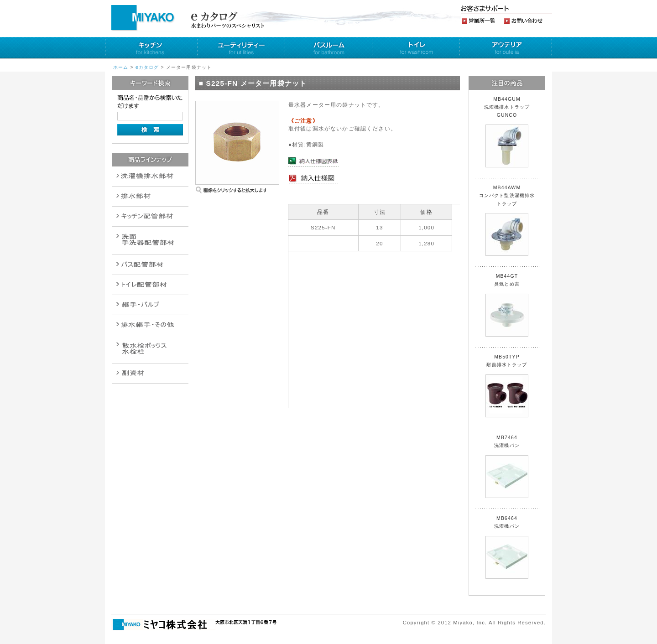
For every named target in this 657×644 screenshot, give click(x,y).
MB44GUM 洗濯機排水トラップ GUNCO (510, 132)
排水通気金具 (150, 176)
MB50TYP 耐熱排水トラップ (507, 386)
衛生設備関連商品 (150, 196)
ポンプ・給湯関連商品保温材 (150, 285)
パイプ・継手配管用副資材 (150, 216)
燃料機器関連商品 (150, 325)
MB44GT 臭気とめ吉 (507, 305)
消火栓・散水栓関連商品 (150, 349)
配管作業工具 (150, 305)
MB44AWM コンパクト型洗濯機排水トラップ (507, 221)
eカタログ (147, 67)
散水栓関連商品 (150, 241)
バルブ (150, 265)
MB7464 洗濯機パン (507, 467)
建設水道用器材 (150, 373)
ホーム (121, 67)
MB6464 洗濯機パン (507, 547)
